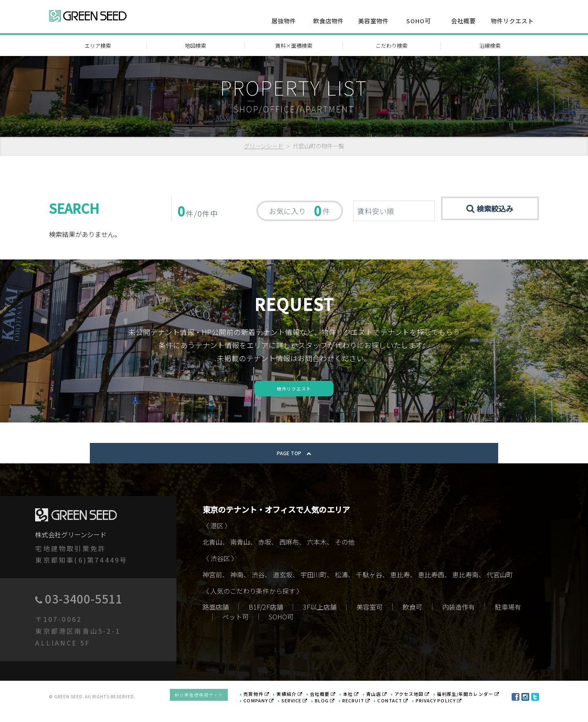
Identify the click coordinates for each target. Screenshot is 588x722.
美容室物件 (373, 21)
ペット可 (236, 630)
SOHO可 (419, 21)
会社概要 (463, 21)
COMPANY (276, 711)
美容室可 (370, 620)
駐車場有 (508, 620)
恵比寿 (400, 588)
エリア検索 (98, 46)
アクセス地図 (419, 705)
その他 (345, 556)
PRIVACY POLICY (441, 711)
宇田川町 (314, 588)
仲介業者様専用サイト (220, 708)
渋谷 (258, 588)
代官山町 (500, 588)
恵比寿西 (431, 588)
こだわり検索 (392, 46)
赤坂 (265, 556)
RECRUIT (365, 711)
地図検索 (196, 46)
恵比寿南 (465, 588)
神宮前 (212, 588)
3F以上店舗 (320, 620)
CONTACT (399, 711)
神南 (237, 588)
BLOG (337, 711)
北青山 (212, 556)
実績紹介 (305, 705)
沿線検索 (490, 46)
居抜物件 (284, 21)
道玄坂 (283, 588)
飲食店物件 (329, 21)
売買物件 (274, 705)
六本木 (317, 556)
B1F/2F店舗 (266, 620)
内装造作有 (459, 620)
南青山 (240, 556)
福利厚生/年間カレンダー (471, 705)
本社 (362, 705)
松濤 (341, 588)
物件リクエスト (512, 21)
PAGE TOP (294, 467)
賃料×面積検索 (294, 46)
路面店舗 (216, 620)
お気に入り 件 (300, 210)
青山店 (386, 705)
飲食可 (412, 620)
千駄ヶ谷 (369, 588)
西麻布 (289, 556)
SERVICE (309, 711)
